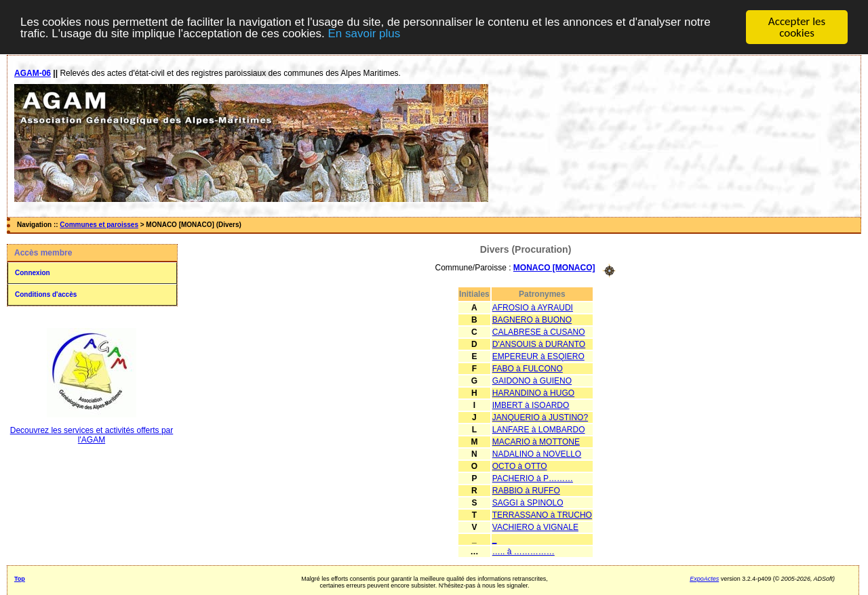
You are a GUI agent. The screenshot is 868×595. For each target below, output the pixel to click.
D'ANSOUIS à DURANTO (539, 344)
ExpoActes (704, 578)
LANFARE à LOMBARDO (539, 429)
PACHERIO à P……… (533, 478)
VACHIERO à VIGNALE (535, 527)
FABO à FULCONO (528, 368)
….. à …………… (524, 551)
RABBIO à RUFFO (526, 490)
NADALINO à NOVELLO (537, 453)
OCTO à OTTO (520, 466)
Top (20, 578)
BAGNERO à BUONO (532, 319)
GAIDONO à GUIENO (532, 380)
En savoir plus (364, 34)
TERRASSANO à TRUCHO (542, 514)
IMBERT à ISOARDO (531, 405)
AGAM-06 (33, 73)
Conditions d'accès (46, 294)
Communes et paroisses (99, 225)
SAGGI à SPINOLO (528, 502)
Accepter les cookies (797, 27)
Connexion (33, 273)
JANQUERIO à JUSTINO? (540, 417)
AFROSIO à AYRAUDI (533, 307)
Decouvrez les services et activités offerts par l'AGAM (92, 435)
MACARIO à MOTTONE (536, 441)
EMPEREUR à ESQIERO (538, 356)
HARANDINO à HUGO (533, 392)
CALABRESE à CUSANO (539, 331)
